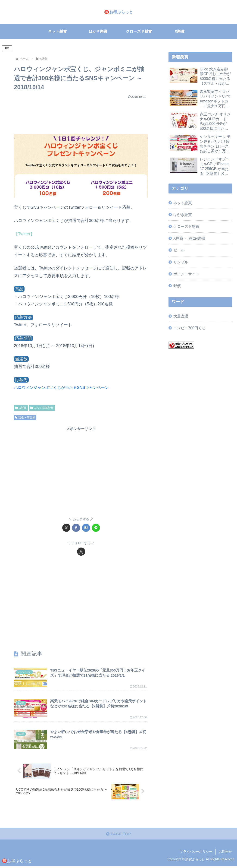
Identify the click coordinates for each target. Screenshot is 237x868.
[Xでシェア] (66, 528)
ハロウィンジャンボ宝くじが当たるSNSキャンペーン (64, 387)
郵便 (177, 286)
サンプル (181, 262)
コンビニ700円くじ (189, 328)
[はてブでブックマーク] (86, 528)
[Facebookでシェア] (76, 528)
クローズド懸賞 (186, 226)
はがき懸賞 (183, 215)
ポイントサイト (186, 274)
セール (179, 250)
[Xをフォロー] (81, 552)
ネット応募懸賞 (42, 408)
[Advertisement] (81, 114)
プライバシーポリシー (196, 853)
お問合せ (225, 853)
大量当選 (181, 316)
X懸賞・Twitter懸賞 (189, 238)
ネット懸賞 (183, 203)
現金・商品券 (25, 418)
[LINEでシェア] (96, 528)
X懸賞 (21, 408)
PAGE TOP (118, 836)
